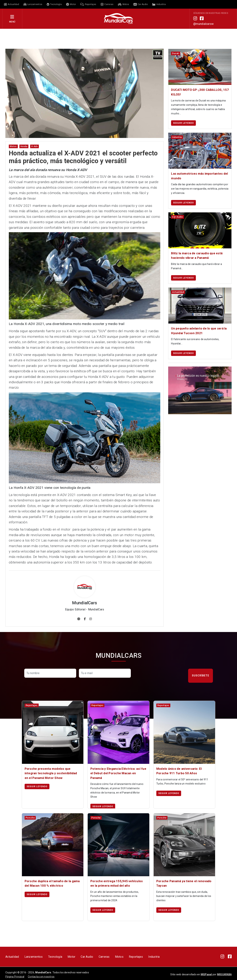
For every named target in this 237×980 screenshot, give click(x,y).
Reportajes (136, 957)
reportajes (32, 705)
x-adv (35, 146)
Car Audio (87, 957)
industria (177, 137)
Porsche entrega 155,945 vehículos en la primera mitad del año (117, 883)
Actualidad (12, 957)
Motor (71, 957)
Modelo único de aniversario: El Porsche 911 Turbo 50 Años (179, 771)
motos (13, 146)
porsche (30, 818)
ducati (176, 53)
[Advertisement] (119, 38)
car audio (178, 217)
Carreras (104, 957)
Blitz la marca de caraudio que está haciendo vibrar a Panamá (197, 256)
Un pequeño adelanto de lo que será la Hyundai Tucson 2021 (199, 331)
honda (24, 146)
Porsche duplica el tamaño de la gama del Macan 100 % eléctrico (52, 883)
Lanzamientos (34, 957)
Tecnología (55, 957)
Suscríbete (201, 676)
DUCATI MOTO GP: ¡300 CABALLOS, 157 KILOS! (200, 92)
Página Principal (15, 977)
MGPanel (206, 974)
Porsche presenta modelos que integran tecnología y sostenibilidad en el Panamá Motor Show (51, 773)
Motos (119, 957)
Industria (154, 957)
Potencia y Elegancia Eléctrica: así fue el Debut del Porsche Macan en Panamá (118, 773)
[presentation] (161, 676)
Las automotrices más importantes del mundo (199, 176)
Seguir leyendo (183, 123)
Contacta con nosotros (41, 977)
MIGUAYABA (224, 974)
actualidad (178, 292)
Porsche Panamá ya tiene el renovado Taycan (184, 883)
